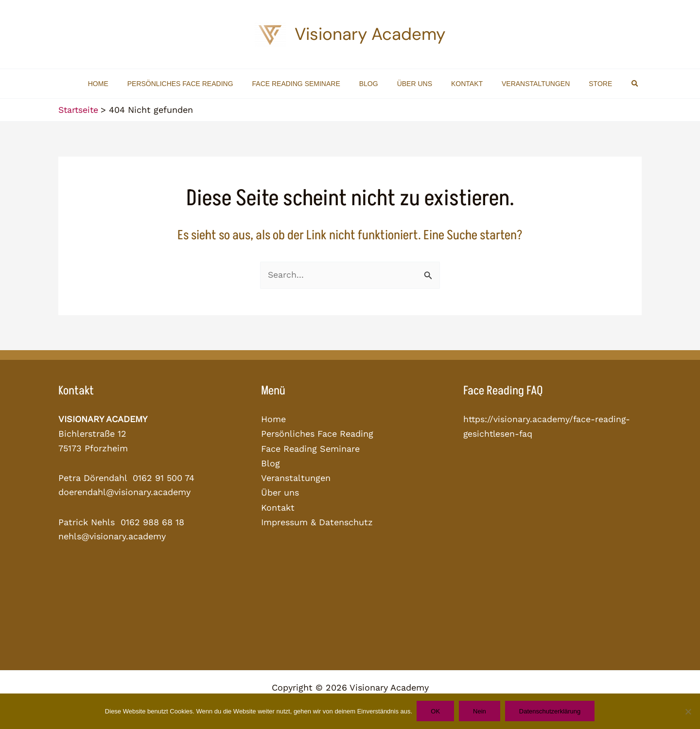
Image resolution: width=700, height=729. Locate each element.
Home (273, 419)
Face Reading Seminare (310, 448)
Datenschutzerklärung (551, 711)
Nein (480, 711)
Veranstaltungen (296, 477)
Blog (271, 462)
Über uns (280, 491)
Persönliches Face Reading (317, 434)
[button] (614, 84)
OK (435, 711)
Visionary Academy (370, 34)
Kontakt (278, 506)
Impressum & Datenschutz (317, 520)
